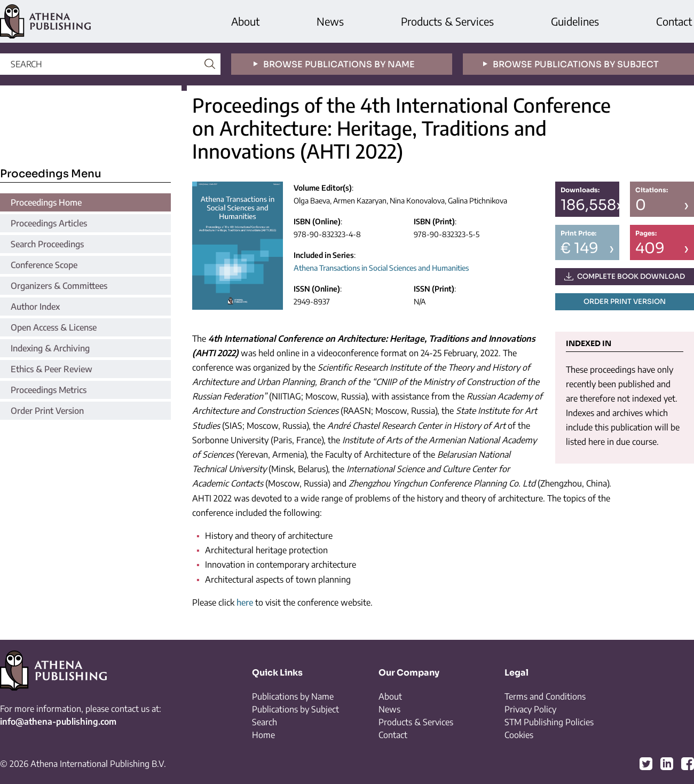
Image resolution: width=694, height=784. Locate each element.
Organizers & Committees (59, 286)
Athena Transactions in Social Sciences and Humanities (381, 268)
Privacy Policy (530, 709)
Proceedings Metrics (49, 390)
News (330, 21)
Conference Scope (44, 265)
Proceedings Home (46, 202)
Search (265, 722)
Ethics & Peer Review (52, 369)
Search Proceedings (47, 244)
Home (263, 735)
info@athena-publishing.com (58, 722)
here (245, 602)
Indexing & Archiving (50, 348)
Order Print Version (47, 411)
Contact (674, 21)
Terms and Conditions (545, 696)
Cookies (519, 735)
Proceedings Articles (49, 223)
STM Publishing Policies (549, 722)
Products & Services (447, 21)
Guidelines (575, 21)
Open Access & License (54, 327)
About (245, 21)
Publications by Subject (295, 709)
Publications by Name (293, 696)
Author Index (35, 307)
